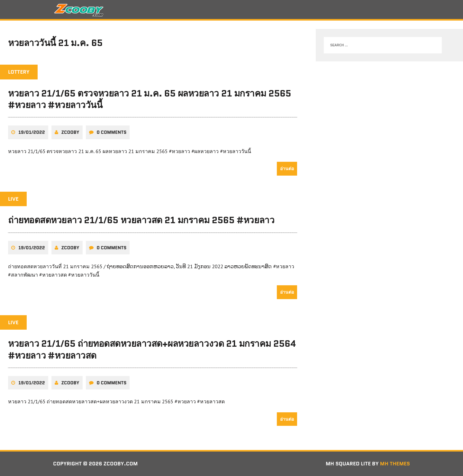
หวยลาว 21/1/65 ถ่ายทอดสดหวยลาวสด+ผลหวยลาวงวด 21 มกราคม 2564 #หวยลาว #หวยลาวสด (152, 349)
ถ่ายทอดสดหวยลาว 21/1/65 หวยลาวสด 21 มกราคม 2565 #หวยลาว (141, 220)
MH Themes (395, 464)
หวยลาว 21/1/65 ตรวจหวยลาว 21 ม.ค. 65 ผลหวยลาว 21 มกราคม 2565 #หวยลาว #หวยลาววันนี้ (150, 99)
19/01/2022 (32, 132)
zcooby (70, 132)
